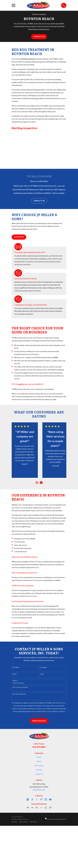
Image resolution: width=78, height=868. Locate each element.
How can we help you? (19, 694)
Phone (15, 674)
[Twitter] (37, 799)
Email (42, 674)
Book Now (19, 237)
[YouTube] (50, 799)
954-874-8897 (39, 747)
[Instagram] (46, 799)
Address (15, 681)
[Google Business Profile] (28, 799)
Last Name (44, 667)
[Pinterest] (41, 799)
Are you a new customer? (20, 687)
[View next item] (41, 483)
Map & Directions (39, 790)
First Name (16, 667)
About (39, 761)
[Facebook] (32, 799)
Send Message (39, 721)
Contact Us (39, 37)
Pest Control (39, 766)
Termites (39, 770)
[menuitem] (14, 822)
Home (39, 757)
